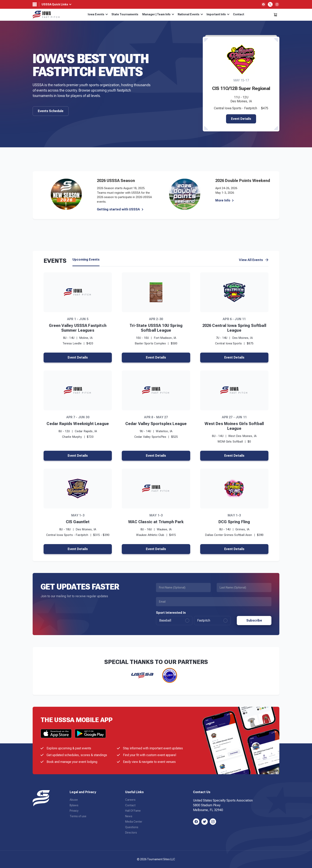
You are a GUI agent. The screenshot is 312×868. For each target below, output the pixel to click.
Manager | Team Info (158, 14)
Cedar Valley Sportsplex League (156, 424)
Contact (239, 14)
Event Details (241, 119)
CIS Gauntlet (78, 522)
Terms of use (78, 816)
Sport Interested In (171, 613)
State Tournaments (125, 14)
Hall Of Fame (133, 811)
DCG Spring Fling (234, 522)
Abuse (74, 800)
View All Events (254, 260)
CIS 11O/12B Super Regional (241, 88)
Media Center (134, 822)
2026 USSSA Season (116, 181)
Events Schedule (51, 111)
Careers (130, 800)
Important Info (218, 14)
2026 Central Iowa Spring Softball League (234, 328)
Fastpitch (212, 621)
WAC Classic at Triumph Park (156, 522)
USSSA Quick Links (55, 4)
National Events (190, 14)
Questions (132, 827)
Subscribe (254, 620)
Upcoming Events (86, 260)
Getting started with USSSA (118, 209)
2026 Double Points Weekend (243, 181)
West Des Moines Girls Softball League (234, 426)
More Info (223, 200)
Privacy (74, 811)
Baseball (174, 621)
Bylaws (74, 805)
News (129, 816)
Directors (131, 833)
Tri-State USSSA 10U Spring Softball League (156, 328)
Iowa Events (98, 14)
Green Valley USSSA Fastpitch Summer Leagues (78, 328)
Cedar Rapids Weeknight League (78, 424)
